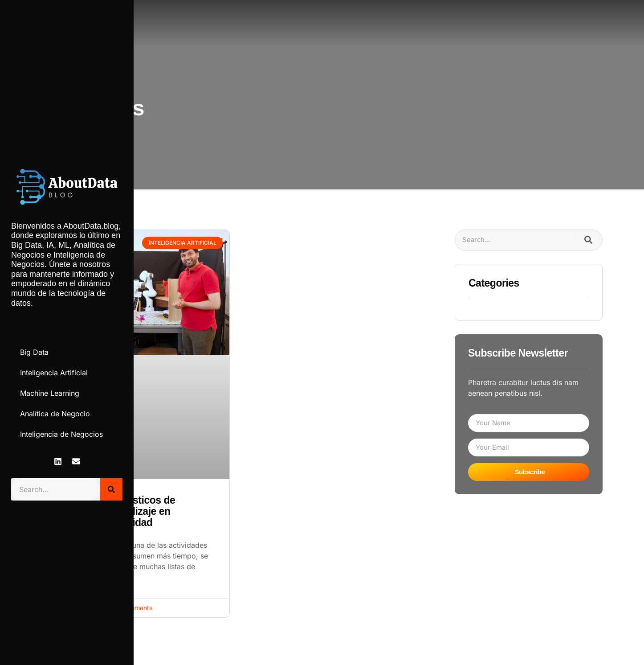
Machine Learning (50, 393)
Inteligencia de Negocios (61, 434)
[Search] (111, 489)
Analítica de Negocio (55, 414)
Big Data (34, 352)
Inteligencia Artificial (54, 373)
